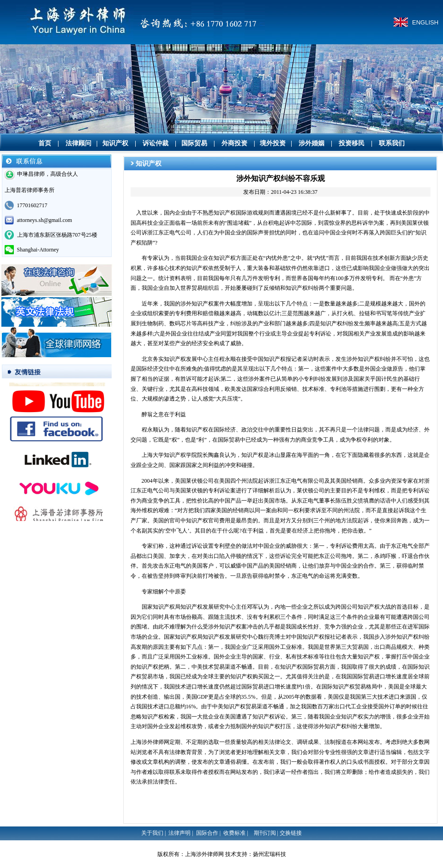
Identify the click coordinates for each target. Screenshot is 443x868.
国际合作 (207, 833)
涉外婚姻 (311, 143)
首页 (45, 143)
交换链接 (291, 833)
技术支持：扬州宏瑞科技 (256, 854)
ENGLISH (425, 22)
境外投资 (273, 143)
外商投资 (234, 143)
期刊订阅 (265, 833)
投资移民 (352, 143)
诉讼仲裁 (156, 143)
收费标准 (234, 833)
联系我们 (392, 143)
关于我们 (152, 833)
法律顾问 (78, 143)
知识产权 (115, 143)
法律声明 (180, 833)
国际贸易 (194, 143)
